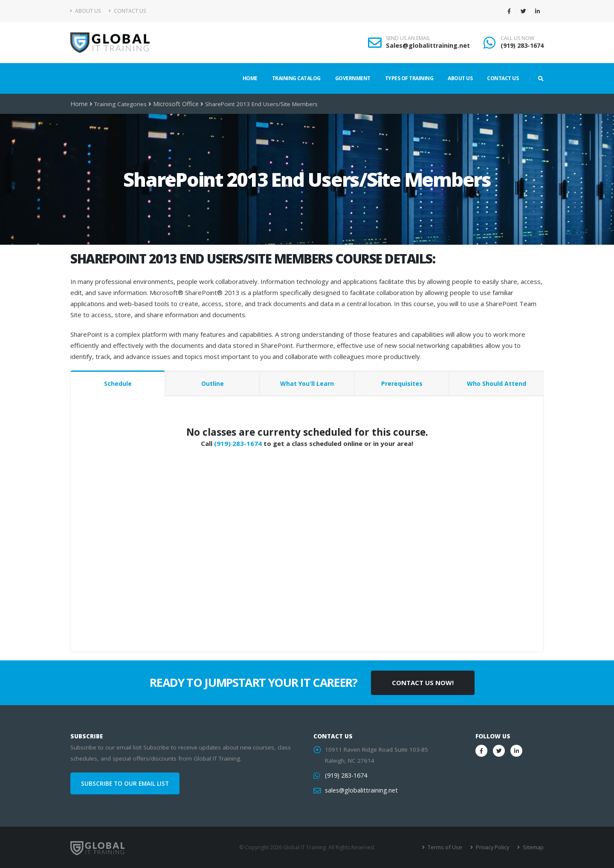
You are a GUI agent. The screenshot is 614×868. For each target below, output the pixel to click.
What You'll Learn (307, 383)
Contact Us (127, 11)
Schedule (118, 383)
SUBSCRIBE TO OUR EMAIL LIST (125, 784)
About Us (85, 11)
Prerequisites (402, 383)
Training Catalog (296, 78)
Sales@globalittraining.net (428, 45)
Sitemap (533, 847)
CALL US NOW (517, 38)
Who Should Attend (497, 383)
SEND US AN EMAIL (408, 38)
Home (250, 78)
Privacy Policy (494, 847)
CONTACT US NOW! (423, 683)
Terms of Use (447, 847)
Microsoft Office (174, 104)
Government (353, 78)
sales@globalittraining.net (359, 790)
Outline (213, 383)
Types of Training (409, 78)
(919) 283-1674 (522, 45)
